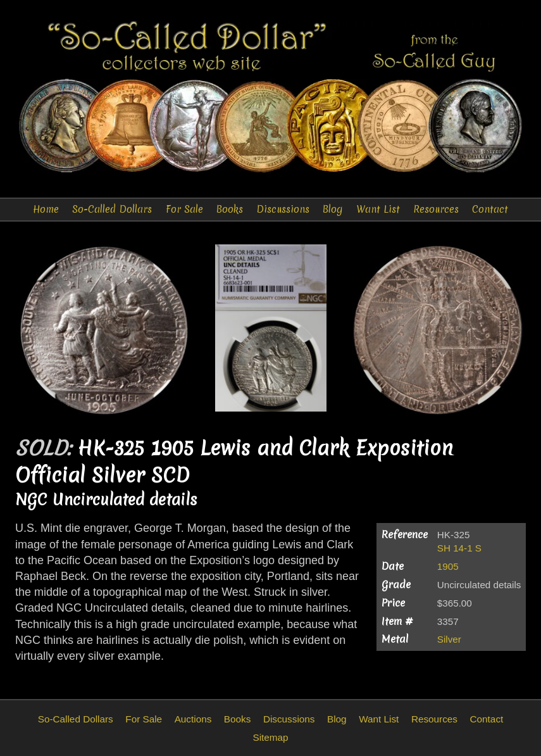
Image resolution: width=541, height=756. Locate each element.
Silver (449, 639)
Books (230, 209)
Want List (378, 209)
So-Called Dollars (112, 209)
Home (46, 209)
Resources (436, 209)
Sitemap (270, 737)
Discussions (283, 209)
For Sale (184, 209)
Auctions (193, 719)
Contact (490, 209)
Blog (333, 209)
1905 (448, 566)
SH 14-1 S (459, 548)
